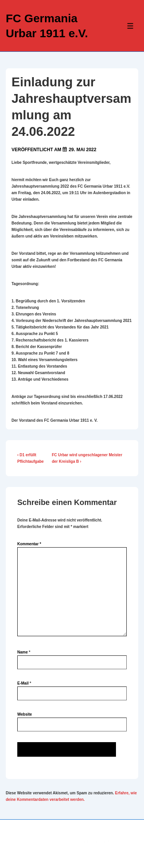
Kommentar (29, 544)
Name (22, 652)
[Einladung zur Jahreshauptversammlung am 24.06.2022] (83, 150)
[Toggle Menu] (130, 26)
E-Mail (23, 683)
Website (25, 714)
